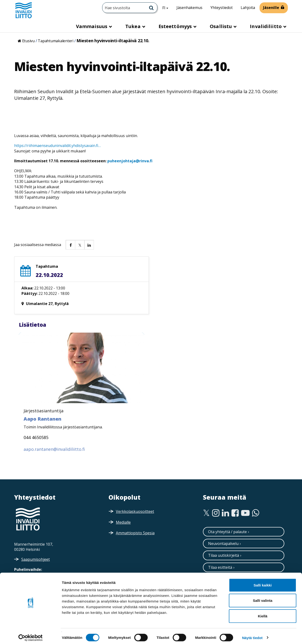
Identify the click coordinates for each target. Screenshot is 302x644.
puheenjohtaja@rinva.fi (130, 161)
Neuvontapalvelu (223, 544)
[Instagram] (216, 513)
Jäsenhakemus (189, 8)
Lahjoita (248, 8)
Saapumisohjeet (36, 559)
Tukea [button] (134, 26)
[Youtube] (245, 513)
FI (167, 8)
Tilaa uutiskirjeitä (224, 555)
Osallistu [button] (221, 26)
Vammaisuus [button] (92, 26)
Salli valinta (263, 598)
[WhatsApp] (256, 513)
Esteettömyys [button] (176, 26)
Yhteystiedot (222, 8)
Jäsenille (271, 8)
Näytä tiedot (252, 635)
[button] (70, 245)
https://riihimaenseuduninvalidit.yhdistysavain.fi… (57, 146)
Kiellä (263, 613)
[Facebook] (235, 513)
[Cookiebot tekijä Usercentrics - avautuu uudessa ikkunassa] (31, 635)
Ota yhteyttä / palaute (227, 532)
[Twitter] (206, 513)
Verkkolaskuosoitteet (135, 511)
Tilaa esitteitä (220, 567)
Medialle (123, 522)
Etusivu (28, 41)
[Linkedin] (225, 513)
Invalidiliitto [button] (266, 26)
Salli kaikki (263, 582)
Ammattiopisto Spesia (135, 533)
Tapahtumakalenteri (56, 41)
